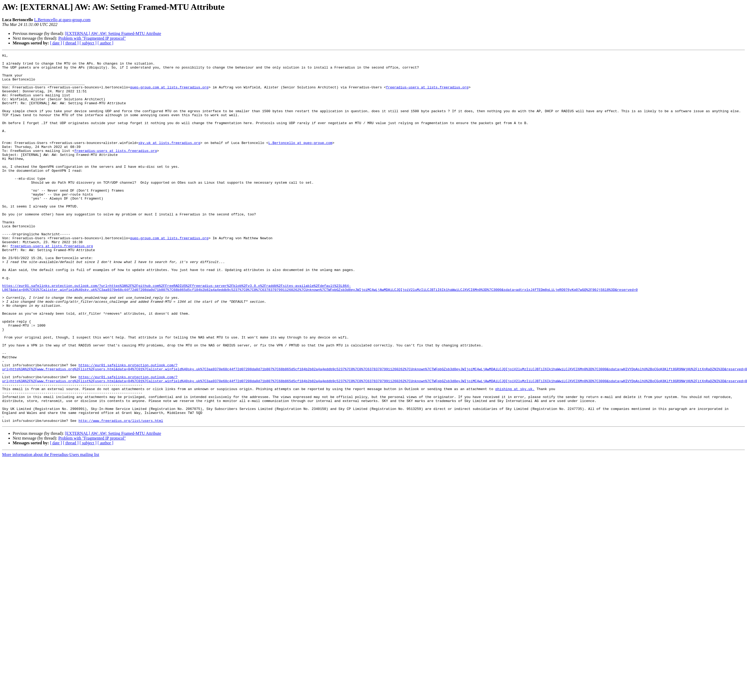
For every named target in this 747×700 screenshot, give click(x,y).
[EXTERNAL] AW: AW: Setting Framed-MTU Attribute (113, 33)
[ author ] (106, 43)
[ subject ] (88, 43)
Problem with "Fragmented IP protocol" (92, 38)
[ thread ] (71, 43)
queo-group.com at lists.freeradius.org (169, 94)
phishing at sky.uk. (515, 456)
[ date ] (56, 43)
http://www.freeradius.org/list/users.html (121, 494)
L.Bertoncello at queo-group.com (62, 20)
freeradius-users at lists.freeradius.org (427, 94)
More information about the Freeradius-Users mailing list (51, 528)
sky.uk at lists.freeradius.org (169, 161)
